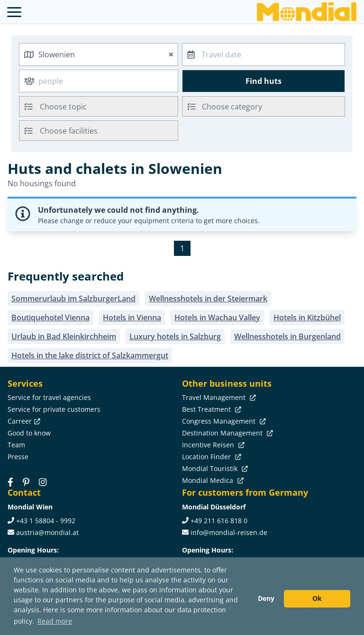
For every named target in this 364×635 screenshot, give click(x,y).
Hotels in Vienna (132, 317)
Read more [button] (55, 621)
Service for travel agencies (49, 397)
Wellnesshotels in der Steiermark (208, 299)
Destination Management (227, 433)
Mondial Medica (212, 480)
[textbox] (264, 105)
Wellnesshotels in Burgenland (287, 336)
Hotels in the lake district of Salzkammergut (90, 355)
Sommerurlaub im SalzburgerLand (73, 299)
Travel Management (218, 397)
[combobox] (99, 54)
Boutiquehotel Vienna (50, 317)
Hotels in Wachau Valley (217, 317)
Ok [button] (317, 598)
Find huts (264, 81)
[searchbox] (110, 106)
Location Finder (211, 457)
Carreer (23, 421)
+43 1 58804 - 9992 (46, 521)
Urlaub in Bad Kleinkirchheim (64, 336)
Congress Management (223, 421)
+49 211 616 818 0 (219, 521)
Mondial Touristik (214, 468)
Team (16, 445)
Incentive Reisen (212, 445)
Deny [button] (266, 598)
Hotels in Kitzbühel (307, 317)
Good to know (29, 433)
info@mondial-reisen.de (229, 532)
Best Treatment (211, 409)
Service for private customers (54, 409)
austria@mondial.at (47, 532)
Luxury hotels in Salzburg (175, 336)
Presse (18, 457)
